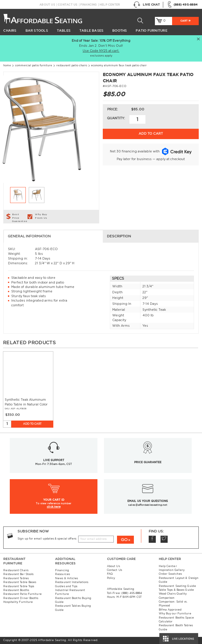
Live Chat (147, 5)
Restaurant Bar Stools (18, 574)
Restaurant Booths (16, 590)
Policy (111, 578)
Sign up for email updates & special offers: (47, 539)
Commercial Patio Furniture (34, 66)
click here (54, 507)
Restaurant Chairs (16, 570)
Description (119, 236)
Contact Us (68, 5)
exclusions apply (101, 56)
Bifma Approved (170, 610)
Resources (62, 574)
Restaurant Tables (16, 578)
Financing (89, 5)
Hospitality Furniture (18, 602)
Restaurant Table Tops (19, 586)
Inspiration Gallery (172, 570)
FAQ (110, 574)
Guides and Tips (66, 586)
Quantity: (116, 118)
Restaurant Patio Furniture (22, 594)
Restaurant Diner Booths (21, 598)
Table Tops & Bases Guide (176, 590)
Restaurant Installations (72, 582)
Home (7, 66)
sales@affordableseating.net (148, 505)
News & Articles (66, 578)
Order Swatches (170, 574)
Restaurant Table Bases (20, 582)
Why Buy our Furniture (175, 614)
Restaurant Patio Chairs (72, 66)
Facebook (152, 539)
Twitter (164, 539)
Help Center (110, 5)
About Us (47, 5)
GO (124, 540)
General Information (29, 236)
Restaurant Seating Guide (177, 586)
